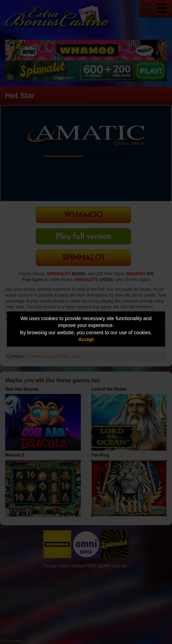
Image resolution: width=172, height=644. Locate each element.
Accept (86, 339)
